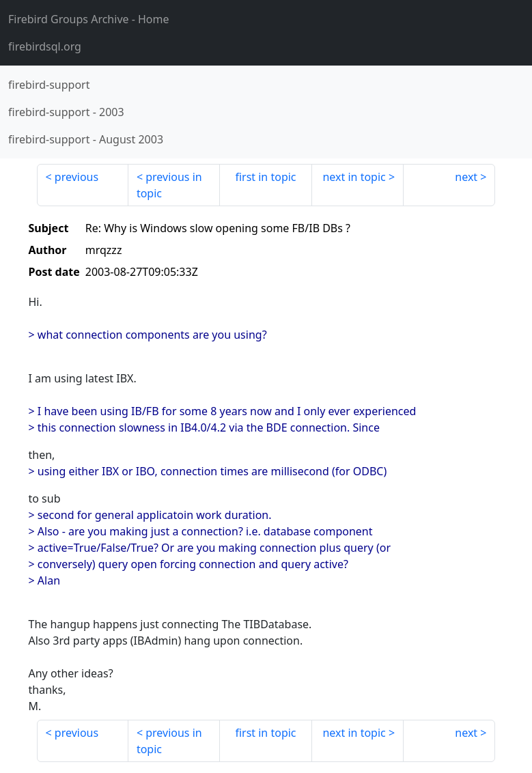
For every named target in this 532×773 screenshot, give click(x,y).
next (466, 177)
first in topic (265, 177)
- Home (89, 19)
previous (76, 177)
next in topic (354, 177)
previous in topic (169, 185)
